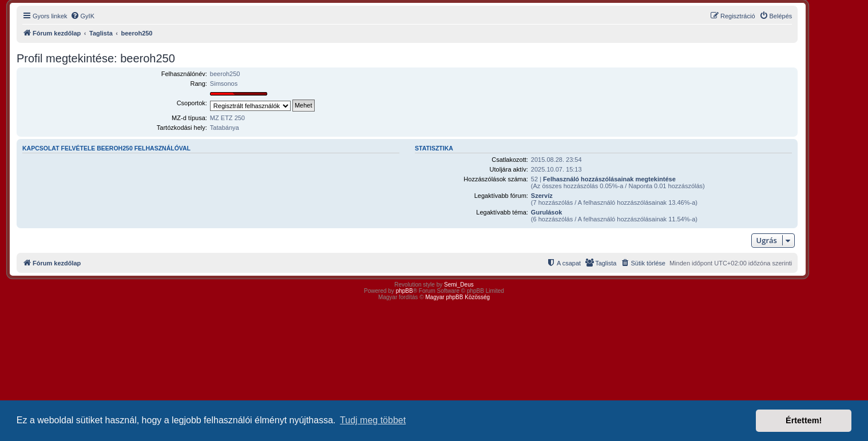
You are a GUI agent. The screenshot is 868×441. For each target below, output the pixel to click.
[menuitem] (82, 16)
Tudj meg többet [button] (373, 420)
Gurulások (546, 212)
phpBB (405, 291)
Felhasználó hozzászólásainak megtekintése (609, 179)
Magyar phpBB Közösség (457, 297)
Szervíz (542, 196)
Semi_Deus (459, 285)
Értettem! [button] (804, 420)
